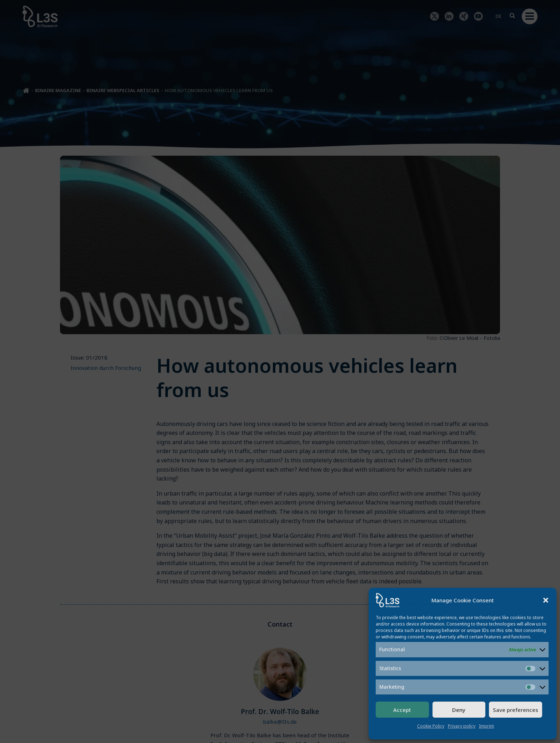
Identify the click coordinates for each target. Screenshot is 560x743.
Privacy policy (462, 726)
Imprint (486, 726)
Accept (402, 710)
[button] (546, 600)
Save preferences (516, 710)
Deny (459, 710)
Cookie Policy (431, 726)
